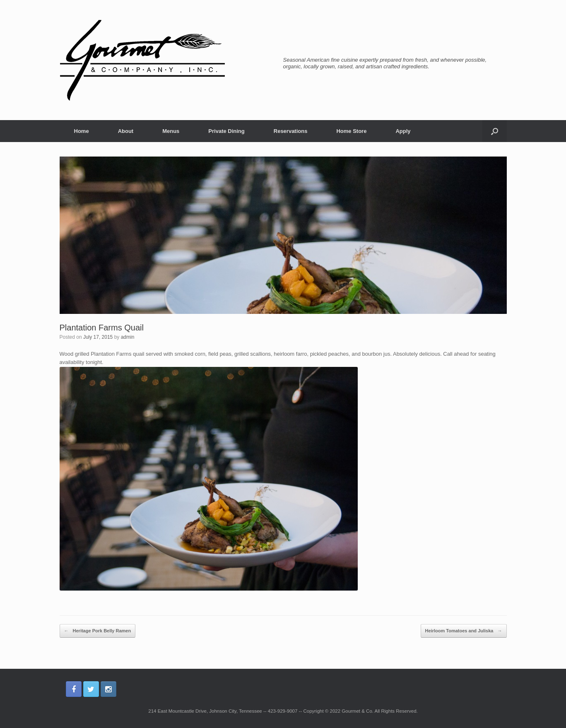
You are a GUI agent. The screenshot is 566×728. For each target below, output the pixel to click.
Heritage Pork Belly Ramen (98, 631)
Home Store (351, 131)
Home (82, 131)
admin (128, 337)
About (126, 131)
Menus (171, 131)
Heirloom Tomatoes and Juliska (464, 631)
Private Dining (226, 131)
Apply (403, 131)
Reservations (291, 131)
